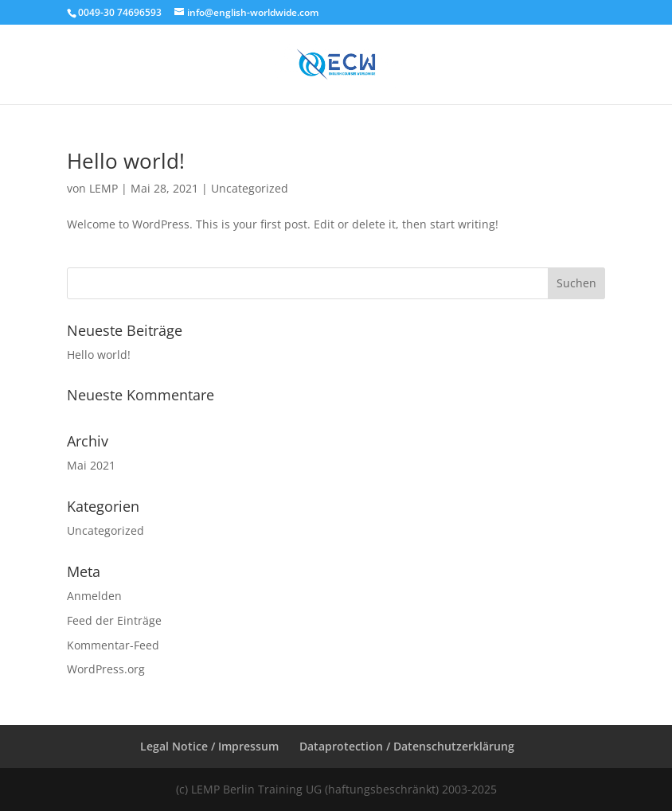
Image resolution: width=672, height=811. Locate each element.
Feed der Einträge (114, 620)
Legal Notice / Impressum (209, 746)
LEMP (104, 188)
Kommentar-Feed (113, 645)
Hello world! (126, 161)
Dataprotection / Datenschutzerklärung (407, 746)
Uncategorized (250, 188)
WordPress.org (106, 669)
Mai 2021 (91, 465)
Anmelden (94, 596)
